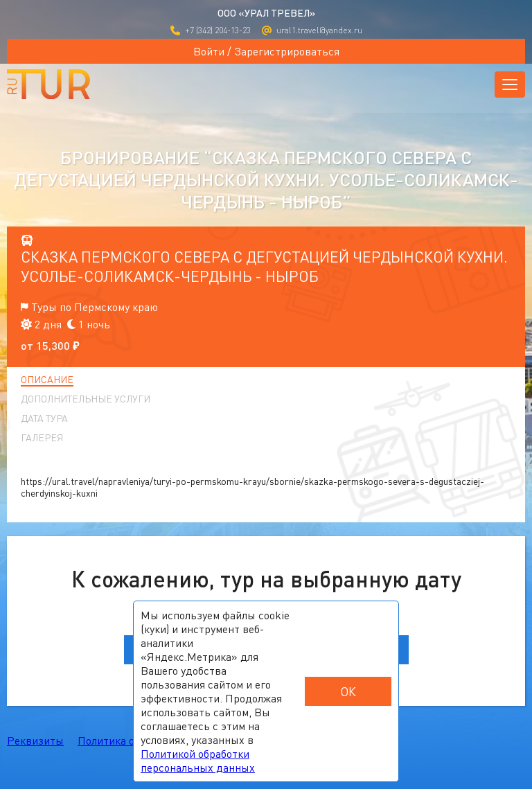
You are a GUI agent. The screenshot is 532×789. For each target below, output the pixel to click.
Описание (47, 380)
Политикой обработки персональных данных (198, 761)
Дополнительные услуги (86, 399)
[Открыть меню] (510, 85)
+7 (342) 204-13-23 (211, 30)
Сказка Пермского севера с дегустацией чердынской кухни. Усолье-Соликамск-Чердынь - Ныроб (264, 266)
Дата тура (44, 418)
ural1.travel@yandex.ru (312, 30)
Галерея (42, 438)
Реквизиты (35, 741)
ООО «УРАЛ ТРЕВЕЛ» (266, 13)
